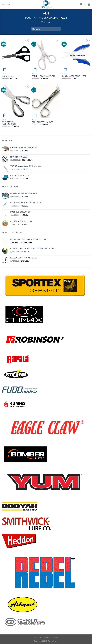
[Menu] (6, 4)
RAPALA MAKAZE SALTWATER (44, 76)
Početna (30, 18)
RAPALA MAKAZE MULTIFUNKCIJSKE (9, 123)
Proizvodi (38, 638)
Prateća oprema (48, 18)
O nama (47, 638)
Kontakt (54, 638)
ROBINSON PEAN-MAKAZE (42, 122)
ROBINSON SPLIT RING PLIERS (74, 76)
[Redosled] (46, 29)
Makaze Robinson (8, 76)
